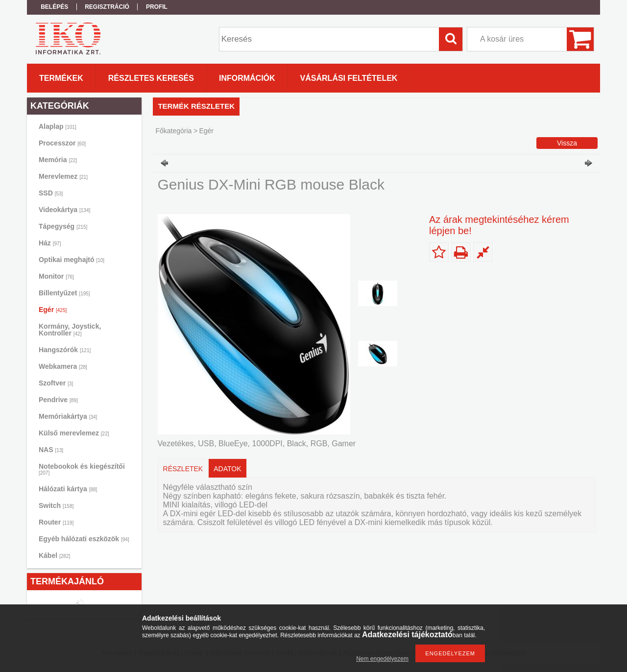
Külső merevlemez (74, 433)
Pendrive (58, 400)
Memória (58, 160)
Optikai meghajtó (72, 260)
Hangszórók (65, 350)
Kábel (54, 555)
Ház (50, 243)
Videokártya (64, 210)
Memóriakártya (68, 416)
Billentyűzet (64, 293)
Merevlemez (63, 176)
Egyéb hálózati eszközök (84, 539)
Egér (53, 310)
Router (56, 522)
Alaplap (58, 126)
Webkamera (63, 366)
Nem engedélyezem (382, 659)
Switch (56, 505)
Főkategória (173, 131)
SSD (51, 193)
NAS (51, 450)
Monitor (56, 276)
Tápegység (63, 226)
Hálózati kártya (68, 489)
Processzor (62, 143)
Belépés (54, 7)
